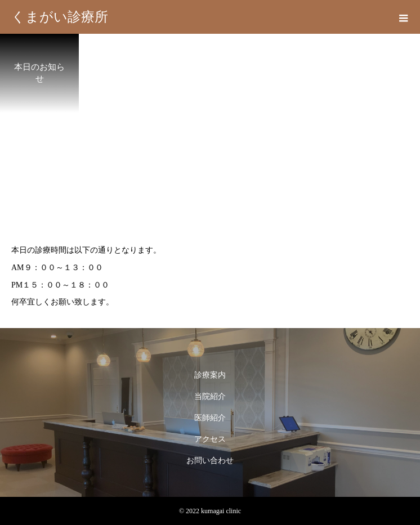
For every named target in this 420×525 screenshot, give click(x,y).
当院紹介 (210, 396)
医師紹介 (210, 418)
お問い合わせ (210, 461)
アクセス (210, 439)
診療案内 (210, 375)
